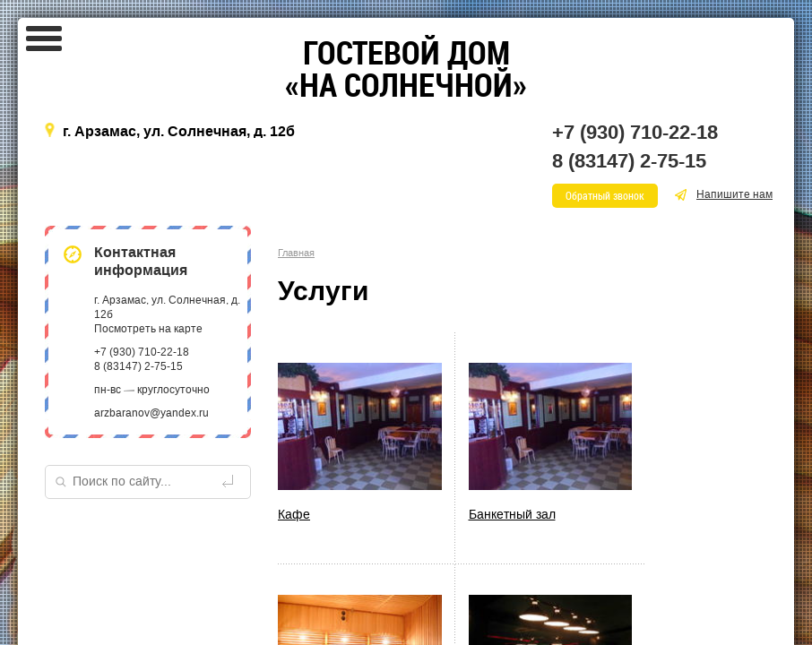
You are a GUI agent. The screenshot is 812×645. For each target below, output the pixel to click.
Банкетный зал (512, 515)
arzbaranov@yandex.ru (151, 413)
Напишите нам (723, 194)
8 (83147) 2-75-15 (629, 161)
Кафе (294, 515)
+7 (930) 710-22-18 (635, 133)
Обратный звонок (605, 195)
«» (406, 68)
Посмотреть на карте (148, 329)
